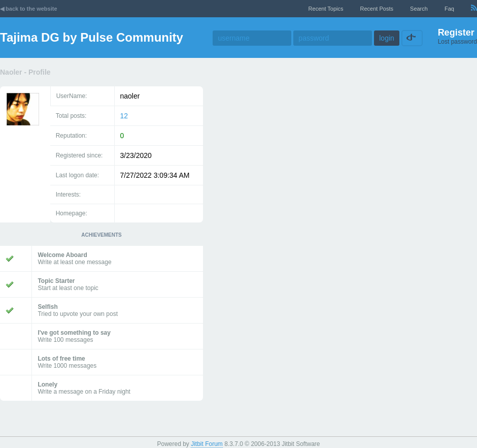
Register (456, 33)
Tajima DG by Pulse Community (92, 37)
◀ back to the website (29, 9)
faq (449, 9)
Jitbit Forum (207, 444)
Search (419, 9)
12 (124, 116)
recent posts (377, 9)
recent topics (326, 9)
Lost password (457, 42)
